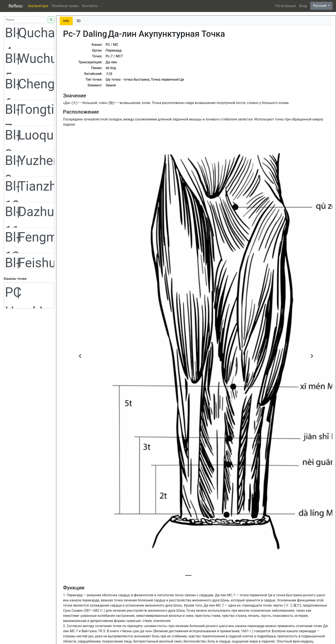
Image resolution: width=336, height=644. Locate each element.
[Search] (25, 20)
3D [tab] (79, 21)
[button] (80, 356)
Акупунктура (38, 6)
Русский (320, 6)
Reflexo (16, 6)
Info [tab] (66, 21)
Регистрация (286, 6)
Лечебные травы (65, 6)
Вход (303, 6)
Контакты (90, 6)
